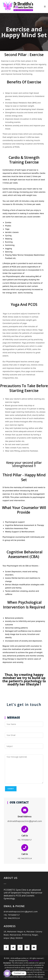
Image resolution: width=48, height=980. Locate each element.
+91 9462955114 (12, 918)
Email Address (25, 816)
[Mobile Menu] (45, 7)
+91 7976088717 (12, 915)
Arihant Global (34, 961)
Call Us (25, 836)
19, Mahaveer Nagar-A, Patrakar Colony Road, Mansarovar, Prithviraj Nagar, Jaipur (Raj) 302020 (23, 935)
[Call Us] (25, 829)
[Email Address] (25, 810)
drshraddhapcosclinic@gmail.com (21, 912)
